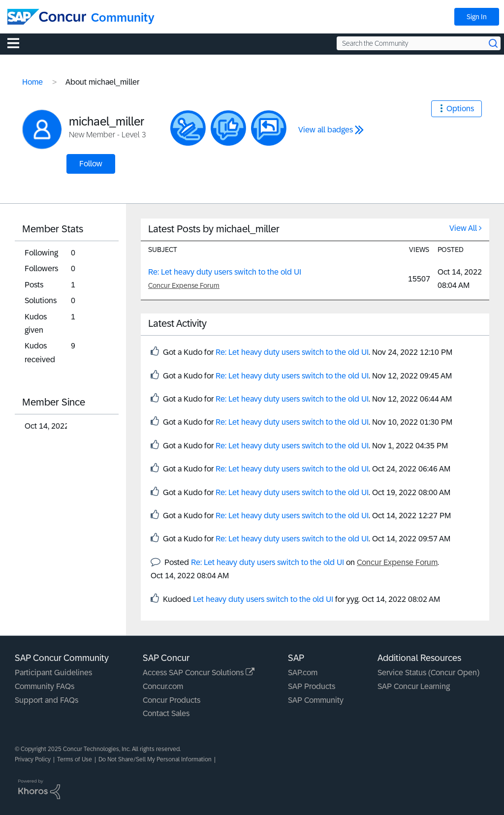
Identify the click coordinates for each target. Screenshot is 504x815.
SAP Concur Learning (414, 686)
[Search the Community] (419, 43)
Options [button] (460, 109)
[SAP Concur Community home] (47, 17)
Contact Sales (166, 713)
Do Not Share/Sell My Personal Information (155, 759)
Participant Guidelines (53, 673)
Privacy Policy (33, 759)
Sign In (477, 17)
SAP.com (303, 673)
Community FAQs (45, 686)
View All (463, 228)
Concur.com (163, 686)
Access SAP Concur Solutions (199, 673)
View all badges (326, 130)
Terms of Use (75, 759)
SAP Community (316, 700)
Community (123, 17)
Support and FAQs (47, 700)
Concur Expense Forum (184, 285)
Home (32, 82)
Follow (91, 164)
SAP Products (312, 686)
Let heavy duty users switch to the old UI (263, 599)
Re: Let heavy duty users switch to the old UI (225, 272)
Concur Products (172, 700)
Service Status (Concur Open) (428, 673)
